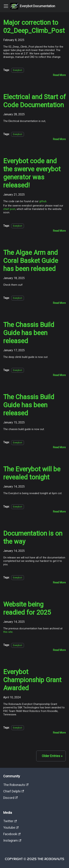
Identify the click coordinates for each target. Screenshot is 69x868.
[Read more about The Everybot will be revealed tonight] (59, 512)
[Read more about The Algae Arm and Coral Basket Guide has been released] (59, 303)
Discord (10, 798)
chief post (9, 209)
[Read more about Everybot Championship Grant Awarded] (59, 733)
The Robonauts (16, 785)
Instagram (12, 840)
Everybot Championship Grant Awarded (32, 680)
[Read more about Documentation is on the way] (59, 582)
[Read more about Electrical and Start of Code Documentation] (59, 139)
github (43, 201)
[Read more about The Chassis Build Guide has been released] (59, 375)
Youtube (11, 828)
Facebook (12, 834)
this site (8, 632)
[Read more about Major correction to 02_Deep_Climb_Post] (59, 75)
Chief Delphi (14, 791)
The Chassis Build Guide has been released (29, 333)
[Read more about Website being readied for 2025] (59, 650)
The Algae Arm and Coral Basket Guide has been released (31, 261)
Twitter (10, 821)
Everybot (18, 70)
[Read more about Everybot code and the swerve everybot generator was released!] (59, 231)
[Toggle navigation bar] (6, 6)
